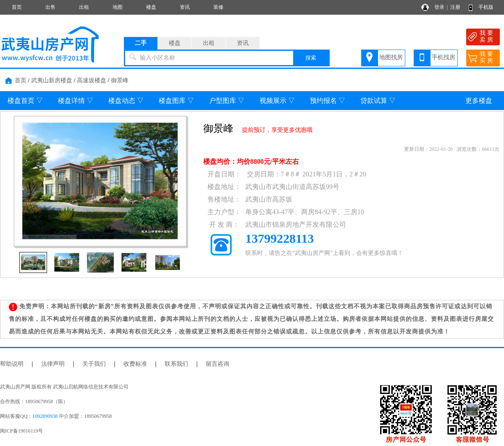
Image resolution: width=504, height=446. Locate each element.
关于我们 (94, 364)
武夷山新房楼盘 (52, 80)
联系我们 (176, 364)
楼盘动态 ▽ (126, 101)
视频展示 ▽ (277, 101)
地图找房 (391, 57)
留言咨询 (218, 364)
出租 (84, 7)
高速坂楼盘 (92, 80)
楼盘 (151, 7)
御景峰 (120, 80)
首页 (17, 7)
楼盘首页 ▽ (25, 101)
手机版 (486, 7)
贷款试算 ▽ (378, 101)
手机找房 (444, 57)
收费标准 (135, 364)
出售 (50, 7)
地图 (118, 7)
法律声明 (53, 364)
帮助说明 (12, 364)
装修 (218, 7)
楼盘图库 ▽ (176, 101)
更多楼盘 (479, 101)
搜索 (311, 58)
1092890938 (45, 416)
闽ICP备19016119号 (21, 431)
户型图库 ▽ (227, 101)
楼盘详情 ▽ (76, 101)
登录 (439, 7)
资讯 (185, 7)
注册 (455, 7)
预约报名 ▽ (328, 101)
